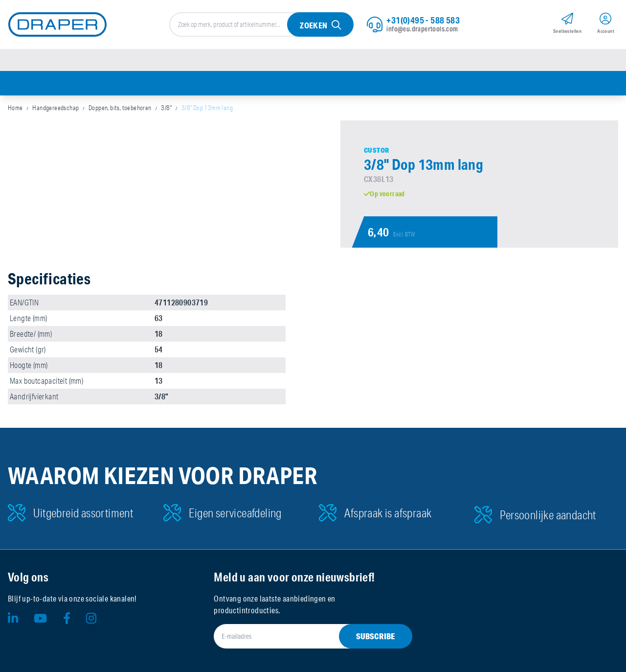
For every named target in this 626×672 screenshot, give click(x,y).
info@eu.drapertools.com (422, 29)
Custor (376, 150)
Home (15, 108)
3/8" (166, 108)
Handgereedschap (56, 108)
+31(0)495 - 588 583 (423, 20)
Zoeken (313, 25)
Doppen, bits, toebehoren (120, 108)
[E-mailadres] (301, 636)
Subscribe (376, 636)
